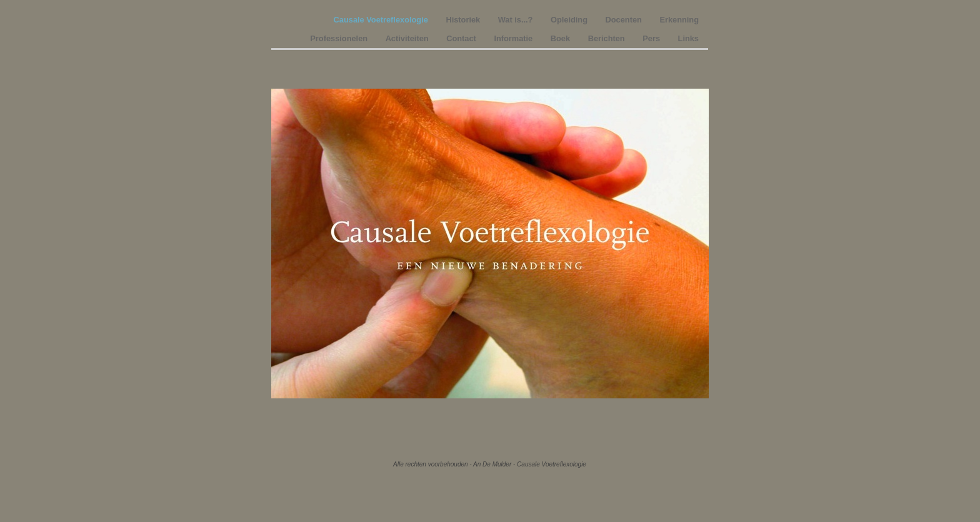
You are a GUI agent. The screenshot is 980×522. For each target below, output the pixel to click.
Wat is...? (517, 20)
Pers (652, 38)
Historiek (464, 20)
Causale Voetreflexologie (382, 20)
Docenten (625, 20)
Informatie (514, 38)
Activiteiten (408, 38)
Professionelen (340, 38)
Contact (462, 38)
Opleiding (570, 20)
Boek (562, 38)
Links (688, 38)
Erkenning (679, 20)
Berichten (608, 38)
